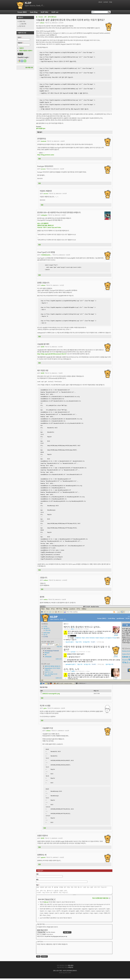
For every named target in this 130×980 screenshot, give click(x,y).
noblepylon (44, 215)
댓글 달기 (40, 132)
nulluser (42, 23)
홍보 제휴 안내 (29, 68)
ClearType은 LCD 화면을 (46, 252)
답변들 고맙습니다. (43, 283)
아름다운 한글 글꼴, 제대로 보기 (45, 225)
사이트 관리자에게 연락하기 (70, 972)
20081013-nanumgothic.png (51, 694)
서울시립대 (70, 967)
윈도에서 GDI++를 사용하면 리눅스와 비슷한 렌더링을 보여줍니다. (59, 212)
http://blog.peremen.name (46, 155)
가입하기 (21, 48)
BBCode (46, 904)
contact (106, 2)
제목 (37, 880)
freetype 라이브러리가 (45, 166)
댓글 (38, 885)
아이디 (20, 37)
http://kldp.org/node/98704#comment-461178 (52, 354)
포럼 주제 (24, 24)
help (111, 2)
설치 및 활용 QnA (52, 17)
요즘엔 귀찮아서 (43, 836)
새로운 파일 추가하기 (42, 932)
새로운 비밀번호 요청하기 (26, 51)
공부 (45, 17)
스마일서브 (70, 969)
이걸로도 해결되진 (46, 191)
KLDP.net (55, 12)
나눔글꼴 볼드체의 (43, 344)
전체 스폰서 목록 (57, 972)
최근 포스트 (22, 26)
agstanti (43, 857)
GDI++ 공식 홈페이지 (43, 223)
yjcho (45, 708)
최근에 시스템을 (45, 706)
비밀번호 (20, 43)
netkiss (45, 599)
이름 (37, 874)
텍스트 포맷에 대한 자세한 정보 (100, 900)
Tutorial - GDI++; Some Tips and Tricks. (49, 227)
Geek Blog (34, 12)
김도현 (43, 347)
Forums (41, 17)
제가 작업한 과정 (43, 370)
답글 (40, 159)
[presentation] (53, 951)
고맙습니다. (44, 578)
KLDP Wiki (44, 12)
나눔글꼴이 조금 (48, 728)
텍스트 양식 (41, 901)
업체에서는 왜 (42, 855)
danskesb (44, 141)
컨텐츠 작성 (22, 21)
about (100, 2)
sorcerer (43, 169)
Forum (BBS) (22, 12)
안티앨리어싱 (42, 139)
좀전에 (42, 597)
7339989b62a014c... (46, 255)
